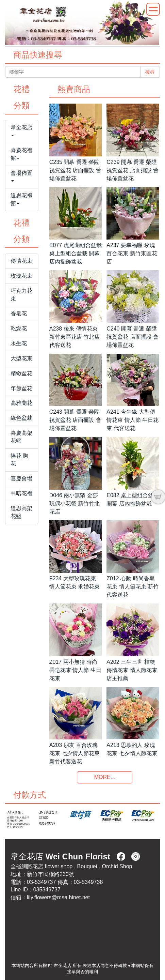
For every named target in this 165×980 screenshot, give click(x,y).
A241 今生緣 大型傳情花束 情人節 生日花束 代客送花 (133, 420)
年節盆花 (21, 388)
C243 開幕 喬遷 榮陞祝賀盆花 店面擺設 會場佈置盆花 (75, 420)
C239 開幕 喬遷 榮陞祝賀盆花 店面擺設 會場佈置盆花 (133, 170)
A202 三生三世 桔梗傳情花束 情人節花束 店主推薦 (132, 670)
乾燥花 (19, 328)
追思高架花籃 (21, 512)
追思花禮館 (21, 199)
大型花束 (21, 358)
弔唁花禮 (21, 493)
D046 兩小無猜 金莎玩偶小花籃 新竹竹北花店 (75, 503)
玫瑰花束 (21, 276)
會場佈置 (21, 176)
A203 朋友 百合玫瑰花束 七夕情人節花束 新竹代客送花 (75, 753)
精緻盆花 (21, 373)
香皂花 (19, 313)
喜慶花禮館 (21, 154)
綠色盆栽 (21, 418)
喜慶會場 (21, 479)
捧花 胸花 (19, 460)
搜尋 (150, 72)
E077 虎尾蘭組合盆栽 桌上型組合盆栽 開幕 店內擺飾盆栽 (76, 253)
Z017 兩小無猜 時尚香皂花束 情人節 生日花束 (75, 670)
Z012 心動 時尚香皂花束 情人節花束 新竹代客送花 (133, 587)
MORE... (105, 777)
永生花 (19, 343)
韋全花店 (21, 130)
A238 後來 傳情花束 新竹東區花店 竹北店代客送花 (75, 337)
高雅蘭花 (21, 403)
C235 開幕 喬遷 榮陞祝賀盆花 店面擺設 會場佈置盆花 (75, 170)
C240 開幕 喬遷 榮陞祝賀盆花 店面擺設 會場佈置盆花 (133, 337)
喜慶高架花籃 (21, 437)
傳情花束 (21, 261)
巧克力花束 (21, 295)
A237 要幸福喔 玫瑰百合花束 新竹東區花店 (132, 253)
